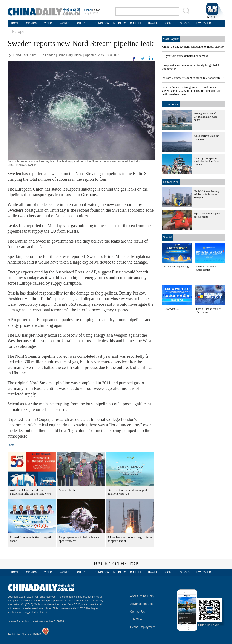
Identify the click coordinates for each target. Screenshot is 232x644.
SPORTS (169, 23)
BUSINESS (119, 23)
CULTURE (136, 23)
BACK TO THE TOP (116, 563)
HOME (15, 23)
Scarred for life (68, 490)
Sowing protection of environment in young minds (205, 117)
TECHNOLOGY (100, 23)
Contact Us (138, 612)
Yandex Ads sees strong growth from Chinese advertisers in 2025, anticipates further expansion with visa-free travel (192, 91)
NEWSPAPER (202, 23)
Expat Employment (143, 627)
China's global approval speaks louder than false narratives (206, 161)
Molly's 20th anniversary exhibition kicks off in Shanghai (207, 194)
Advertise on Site (141, 604)
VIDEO (48, 23)
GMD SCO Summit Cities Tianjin (206, 268)
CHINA (81, 23)
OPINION (31, 23)
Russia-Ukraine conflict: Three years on (209, 311)
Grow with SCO (172, 309)
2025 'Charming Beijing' (177, 267)
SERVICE (186, 23)
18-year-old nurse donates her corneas (185, 56)
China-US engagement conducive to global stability (194, 47)
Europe (18, 31)
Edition (92, 10)
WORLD (65, 23)
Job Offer (136, 619)
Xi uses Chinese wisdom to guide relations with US (193, 78)
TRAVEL (153, 23)
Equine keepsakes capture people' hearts (207, 215)
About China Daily (142, 596)
